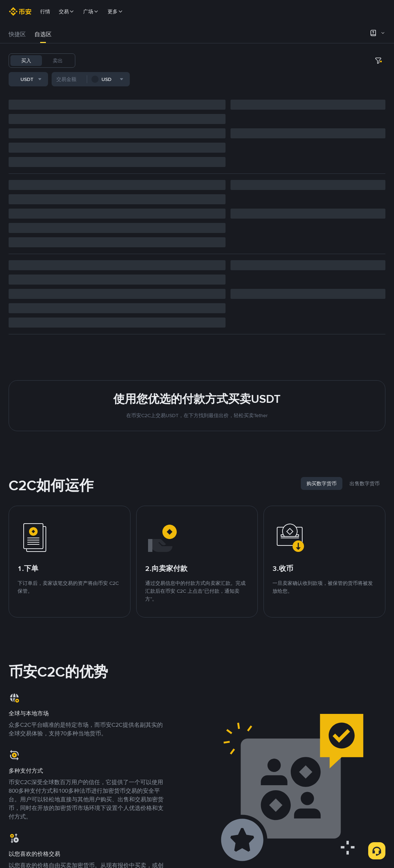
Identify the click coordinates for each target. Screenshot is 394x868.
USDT (90, 61)
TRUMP (207, 61)
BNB (170, 61)
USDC (128, 61)
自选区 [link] (43, 34)
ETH (187, 61)
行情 (45, 11)
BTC (109, 61)
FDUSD (150, 61)
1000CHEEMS (239, 61)
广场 (91, 11)
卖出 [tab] (58, 61)
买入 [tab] (26, 61)
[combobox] (82, 81)
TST (266, 61)
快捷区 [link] (17, 34)
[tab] (17, 34)
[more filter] (197, 81)
